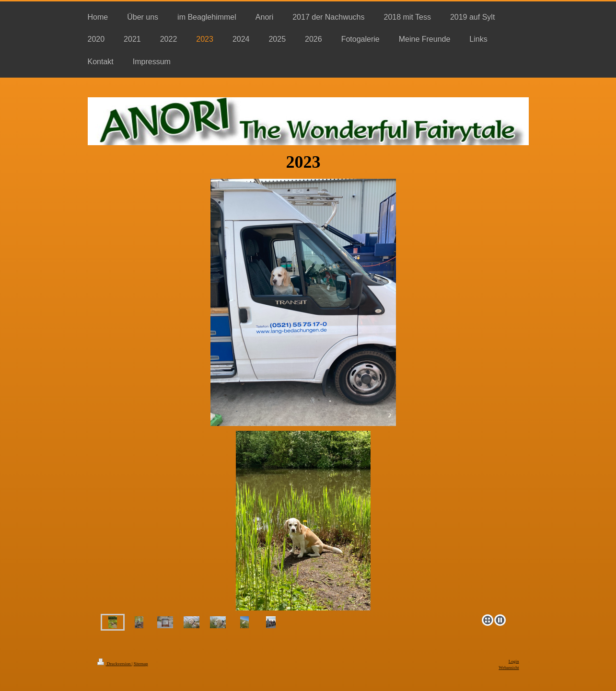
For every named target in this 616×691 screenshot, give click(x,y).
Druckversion (115, 664)
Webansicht (509, 668)
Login (514, 661)
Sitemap (141, 664)
